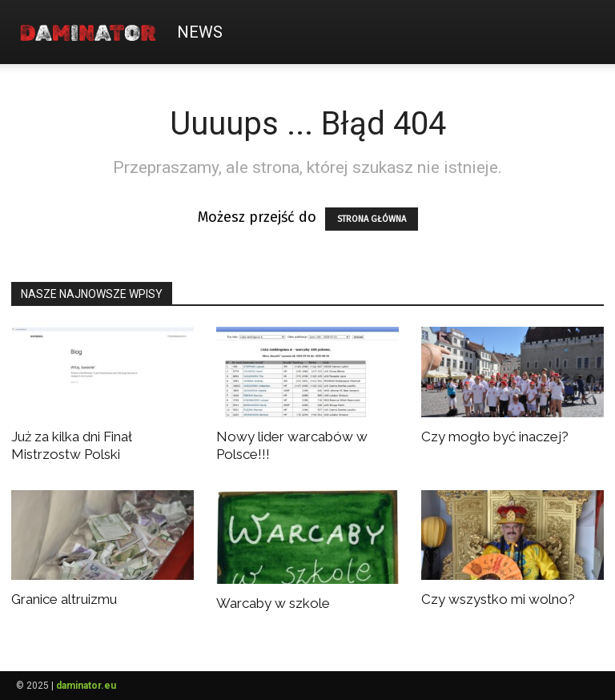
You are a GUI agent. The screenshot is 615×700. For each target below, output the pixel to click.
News (200, 32)
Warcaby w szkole (273, 603)
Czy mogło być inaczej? (495, 436)
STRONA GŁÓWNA (372, 219)
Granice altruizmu (64, 599)
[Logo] (93, 32)
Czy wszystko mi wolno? (498, 599)
